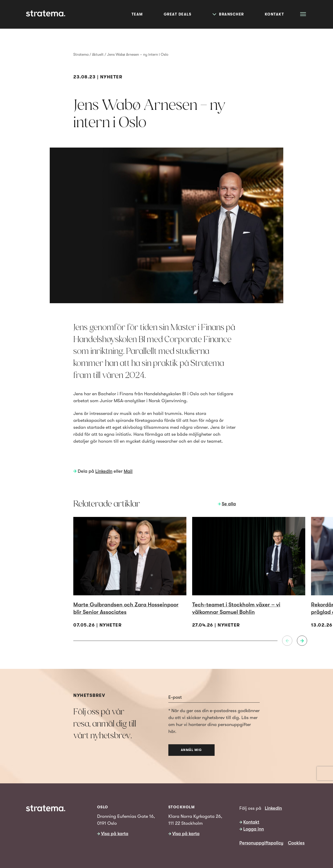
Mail (128, 471)
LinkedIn (104, 471)
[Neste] (302, 641)
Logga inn (254, 829)
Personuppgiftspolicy (261, 843)
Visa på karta (115, 834)
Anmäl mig (191, 750)
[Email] (214, 697)
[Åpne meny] (303, 14)
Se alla (229, 504)
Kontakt (251, 822)
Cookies (296, 843)
